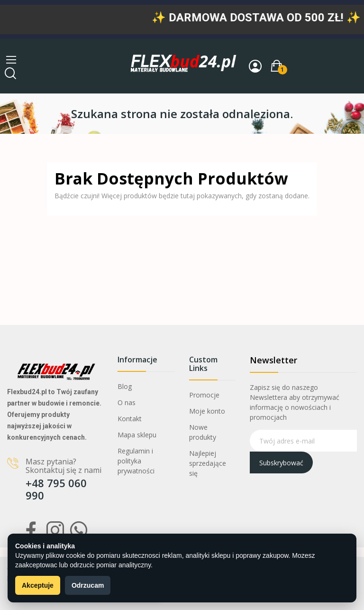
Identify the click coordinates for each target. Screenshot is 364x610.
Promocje (204, 395)
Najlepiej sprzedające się (208, 463)
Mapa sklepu (137, 435)
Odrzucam (88, 585)
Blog (125, 386)
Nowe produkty (203, 432)
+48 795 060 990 (56, 489)
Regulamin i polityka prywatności (136, 461)
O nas (127, 402)
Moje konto (207, 411)
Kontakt (130, 419)
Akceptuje (38, 585)
